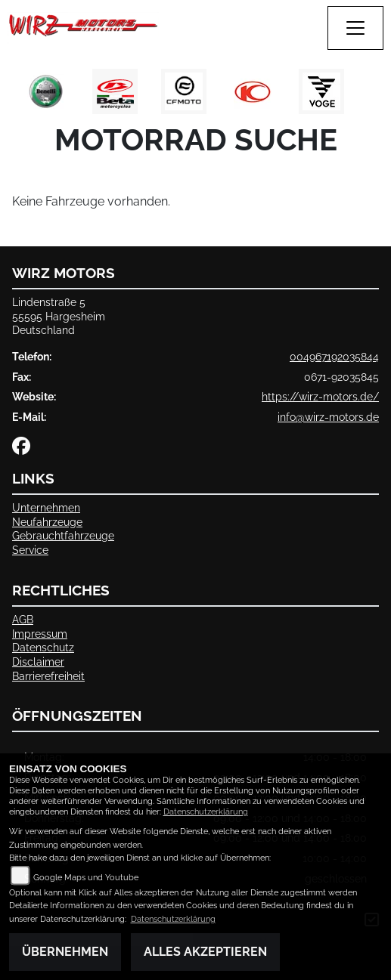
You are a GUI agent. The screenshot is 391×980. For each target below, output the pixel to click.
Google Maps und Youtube (86, 878)
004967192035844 (334, 356)
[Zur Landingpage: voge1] (321, 91)
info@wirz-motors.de (328, 417)
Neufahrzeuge (47, 522)
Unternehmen (46, 507)
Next (370, 95)
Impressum (40, 634)
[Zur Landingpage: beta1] (115, 91)
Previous (21, 95)
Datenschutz (43, 647)
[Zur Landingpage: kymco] (253, 91)
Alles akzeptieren (205, 952)
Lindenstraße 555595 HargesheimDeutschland (59, 316)
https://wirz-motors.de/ (320, 396)
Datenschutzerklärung (206, 812)
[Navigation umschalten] (355, 28)
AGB (23, 619)
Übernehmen (65, 952)
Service (30, 550)
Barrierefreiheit (48, 676)
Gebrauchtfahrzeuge (63, 535)
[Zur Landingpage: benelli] (46, 91)
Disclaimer (38, 662)
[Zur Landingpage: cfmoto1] (184, 91)
